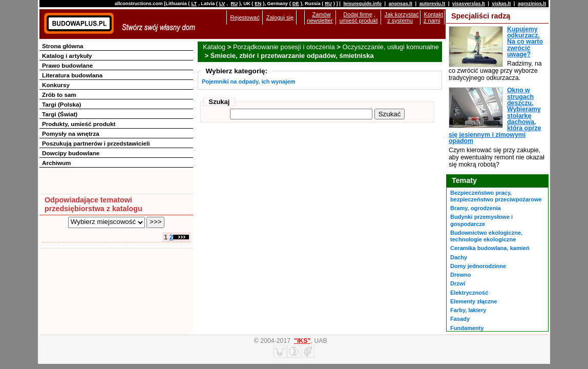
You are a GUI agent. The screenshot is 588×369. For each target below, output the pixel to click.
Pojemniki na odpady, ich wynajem (249, 81)
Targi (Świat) (60, 114)
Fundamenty (467, 328)
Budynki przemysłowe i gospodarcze (481, 220)
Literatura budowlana (72, 75)
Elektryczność (469, 293)
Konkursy (56, 85)
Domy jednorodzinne (478, 266)
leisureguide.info (362, 4)
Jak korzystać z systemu (402, 17)
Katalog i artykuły (67, 56)
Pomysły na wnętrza (71, 134)
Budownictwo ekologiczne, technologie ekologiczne (486, 236)
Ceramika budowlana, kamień (490, 248)
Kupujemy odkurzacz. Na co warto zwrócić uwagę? (525, 42)
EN (258, 4)
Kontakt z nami (433, 17)
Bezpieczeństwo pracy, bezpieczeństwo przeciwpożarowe (496, 196)
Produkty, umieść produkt (79, 124)
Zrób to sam (59, 95)
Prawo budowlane (67, 65)
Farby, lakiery (468, 310)
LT (194, 4)
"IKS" (302, 341)
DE (296, 4)
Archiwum (57, 163)
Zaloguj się (280, 17)
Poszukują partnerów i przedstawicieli (96, 143)
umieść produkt (359, 20)
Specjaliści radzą (481, 16)
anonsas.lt (401, 4)
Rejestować (245, 17)
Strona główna (63, 46)
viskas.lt (501, 4)
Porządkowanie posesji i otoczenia (284, 47)
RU (234, 4)
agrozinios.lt (532, 4)
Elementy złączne (474, 301)
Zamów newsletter (320, 17)
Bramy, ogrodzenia (476, 208)
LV (222, 4)
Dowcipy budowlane (71, 153)
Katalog (214, 47)
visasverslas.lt (469, 4)
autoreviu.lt (432, 4)
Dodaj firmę (358, 14)
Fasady (460, 319)
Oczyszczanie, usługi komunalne (391, 47)
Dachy (459, 257)
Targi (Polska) (61, 104)
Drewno (461, 275)
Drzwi (458, 283)
